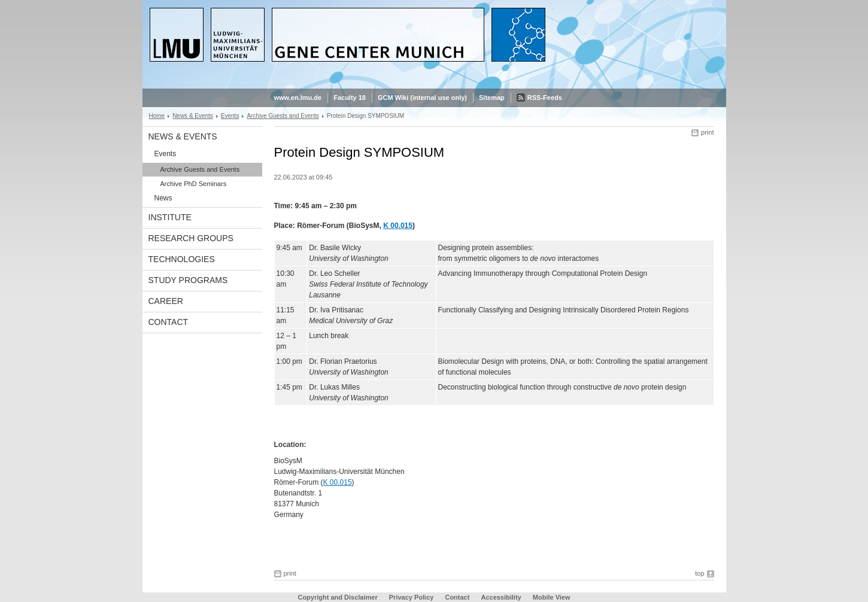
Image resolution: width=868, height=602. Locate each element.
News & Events (193, 116)
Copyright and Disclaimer (337, 597)
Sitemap (492, 98)
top (699, 573)
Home (157, 116)
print (707, 132)
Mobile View (552, 597)
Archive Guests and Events (283, 116)
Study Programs (188, 280)
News (163, 198)
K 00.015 (398, 226)
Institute (170, 217)
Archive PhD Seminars (194, 184)
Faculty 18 (350, 98)
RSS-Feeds (545, 98)
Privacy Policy (412, 597)
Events (230, 116)
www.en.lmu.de (298, 98)
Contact (169, 322)
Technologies (182, 259)
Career (166, 301)
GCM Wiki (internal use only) (422, 98)
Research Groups (191, 238)
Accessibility (502, 597)
